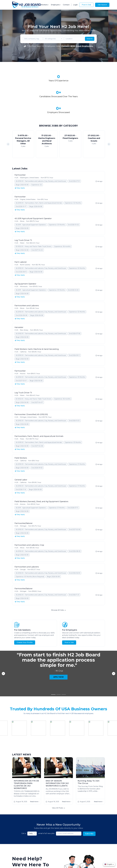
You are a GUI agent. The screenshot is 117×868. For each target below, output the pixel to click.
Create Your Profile (25, 622)
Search (90, 39)
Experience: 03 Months (57, 205)
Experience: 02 (37, 165)
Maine (22, 223)
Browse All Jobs (59, 590)
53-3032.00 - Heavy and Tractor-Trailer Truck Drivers (33, 226)
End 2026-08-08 (21, 295)
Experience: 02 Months (73, 183)
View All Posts (58, 742)
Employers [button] (56, 5)
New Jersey (24, 310)
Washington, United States (29, 158)
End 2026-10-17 (21, 187)
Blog (74, 843)
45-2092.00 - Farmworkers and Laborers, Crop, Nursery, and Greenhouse (41, 161)
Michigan (23, 506)
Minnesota (24, 267)
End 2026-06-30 (75, 553)
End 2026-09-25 (37, 448)
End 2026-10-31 (74, 401)
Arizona (23, 354)
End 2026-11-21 (74, 575)
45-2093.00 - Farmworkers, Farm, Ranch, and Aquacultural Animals (39, 183)
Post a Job (69, 622)
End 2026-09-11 (74, 335)
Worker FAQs (65, 843)
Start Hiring (20, 823)
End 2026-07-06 (75, 314)
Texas (22, 419)
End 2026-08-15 (21, 252)
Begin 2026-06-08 (22, 165)
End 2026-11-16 (21, 470)
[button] (109, 124)
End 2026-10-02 (73, 205)
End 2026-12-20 (73, 270)
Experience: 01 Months (77, 444)
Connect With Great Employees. (77, 46)
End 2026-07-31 (74, 161)
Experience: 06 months (62, 226)
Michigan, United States (28, 397)
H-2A (16, 158)
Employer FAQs (52, 843)
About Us (40, 843)
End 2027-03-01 (21, 361)
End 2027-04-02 (37, 230)
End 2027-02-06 (75, 509)
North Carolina (25, 245)
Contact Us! (37, 823)
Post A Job (86, 5)
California (23, 332)
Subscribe (89, 768)
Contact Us (82, 843)
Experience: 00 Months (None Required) (30, 557)
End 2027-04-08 (37, 426)
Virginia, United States (28, 179)
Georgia (23, 550)
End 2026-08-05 (75, 531)
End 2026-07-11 (73, 488)
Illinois (22, 201)
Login (75, 5)
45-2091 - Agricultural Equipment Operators (31, 205)
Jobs (32, 843)
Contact (66, 5)
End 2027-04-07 (37, 382)
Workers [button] (45, 5)
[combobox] (53, 39)
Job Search (102, 5)
